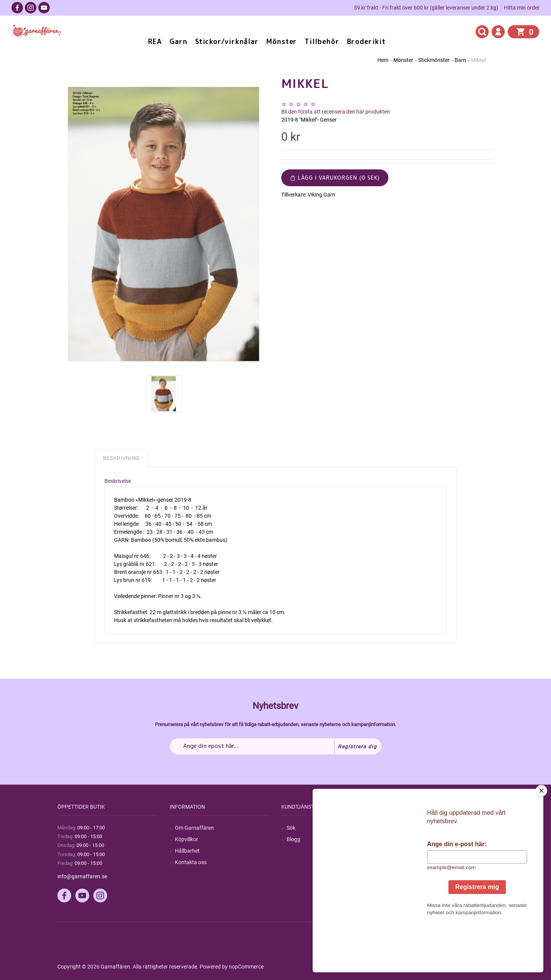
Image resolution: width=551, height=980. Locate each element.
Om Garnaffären (194, 828)
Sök (291, 828)
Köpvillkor (187, 839)
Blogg (293, 839)
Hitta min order (522, 8)
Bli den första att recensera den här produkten (336, 112)
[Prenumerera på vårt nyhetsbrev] (276, 746)
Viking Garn (321, 195)
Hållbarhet (187, 851)
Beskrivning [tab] (122, 458)
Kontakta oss (191, 862)
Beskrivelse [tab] (118, 481)
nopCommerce (246, 967)
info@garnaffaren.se (82, 876)
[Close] (541, 839)
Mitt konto (411, 828)
